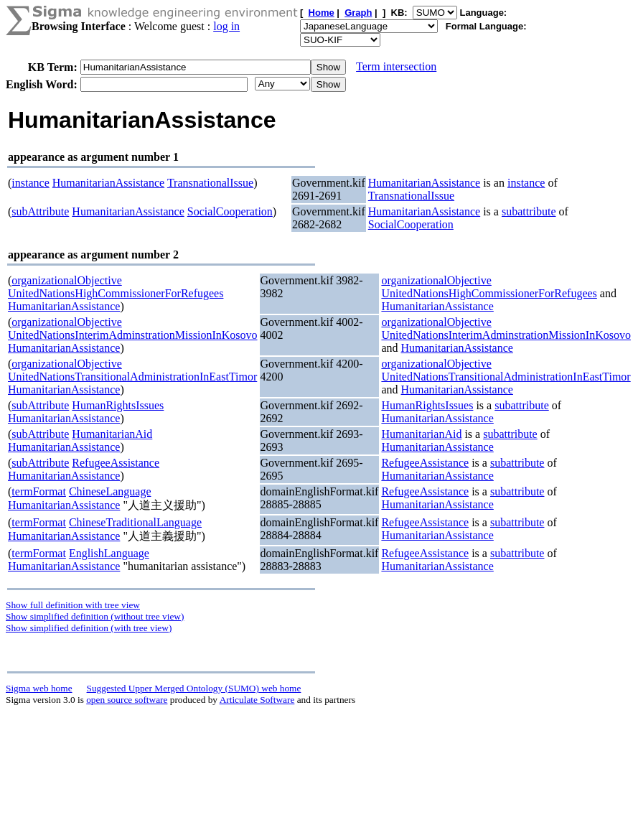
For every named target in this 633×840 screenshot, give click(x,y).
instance (30, 183)
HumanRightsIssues (118, 405)
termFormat (39, 491)
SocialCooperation (230, 211)
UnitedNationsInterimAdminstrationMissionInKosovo (133, 335)
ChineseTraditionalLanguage (135, 522)
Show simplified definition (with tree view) (89, 628)
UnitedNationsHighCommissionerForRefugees (116, 293)
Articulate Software (257, 700)
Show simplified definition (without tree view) (95, 616)
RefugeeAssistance (116, 463)
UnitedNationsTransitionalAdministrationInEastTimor (132, 377)
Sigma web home (39, 688)
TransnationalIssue (210, 183)
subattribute (529, 211)
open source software (127, 700)
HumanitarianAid (112, 434)
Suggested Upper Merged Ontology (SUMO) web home (194, 688)
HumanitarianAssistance (108, 183)
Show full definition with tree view (73, 605)
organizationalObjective (66, 280)
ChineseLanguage (110, 491)
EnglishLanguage (109, 553)
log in (226, 26)
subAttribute (40, 211)
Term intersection (396, 66)
